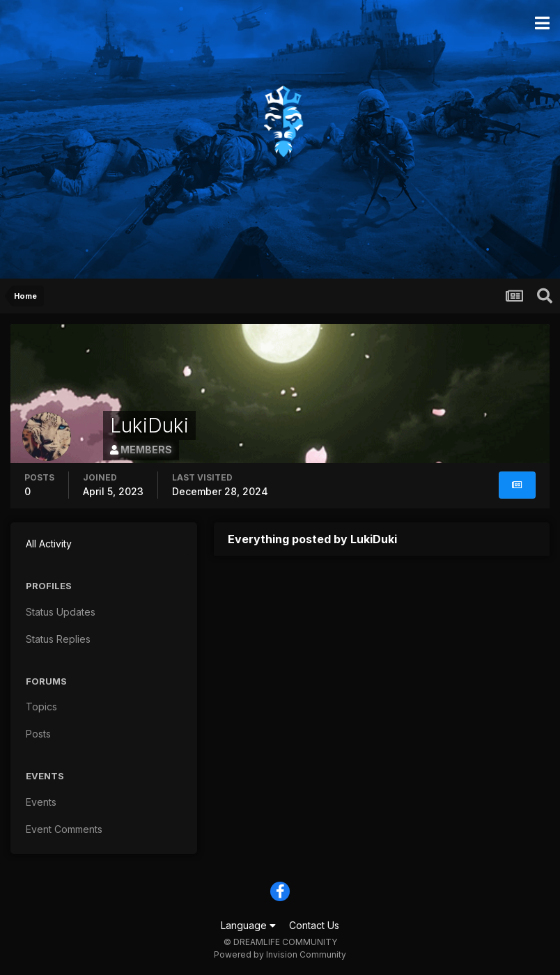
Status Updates (61, 612)
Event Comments (64, 829)
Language (248, 925)
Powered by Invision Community (280, 954)
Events (41, 802)
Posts (38, 734)
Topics (41, 707)
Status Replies (58, 639)
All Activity (49, 544)
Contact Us (314, 925)
